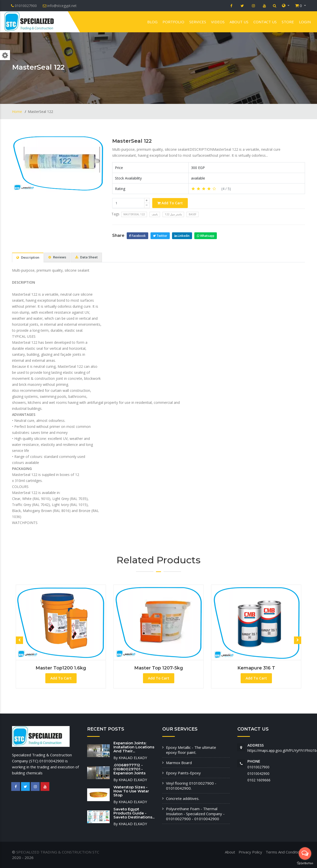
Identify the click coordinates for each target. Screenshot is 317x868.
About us (239, 22)
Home (18, 112)
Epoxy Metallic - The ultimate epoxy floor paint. (191, 750)
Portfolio (173, 22)
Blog (152, 22)
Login (305, 22)
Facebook (137, 236)
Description (28, 257)
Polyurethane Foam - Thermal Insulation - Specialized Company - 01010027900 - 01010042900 (195, 814)
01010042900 (258, 773)
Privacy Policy (250, 852)
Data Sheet (86, 257)
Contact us (265, 22)
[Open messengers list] (305, 853)
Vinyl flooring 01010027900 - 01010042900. (191, 786)
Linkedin (182, 236)
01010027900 (258, 767)
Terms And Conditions (285, 852)
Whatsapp (206, 236)
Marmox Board (179, 763)
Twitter (160, 236)
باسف (155, 214)
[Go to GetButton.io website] (305, 863)
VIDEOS (218, 22)
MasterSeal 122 (132, 141)
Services (198, 22)
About (230, 852)
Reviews (57, 257)
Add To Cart (170, 203)
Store (288, 22)
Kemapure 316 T (256, 668)
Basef (193, 214)
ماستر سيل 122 (173, 214)
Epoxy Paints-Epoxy (183, 773)
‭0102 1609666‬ (259, 780)
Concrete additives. (183, 798)
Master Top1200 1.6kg (61, 668)
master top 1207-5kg (159, 668)
